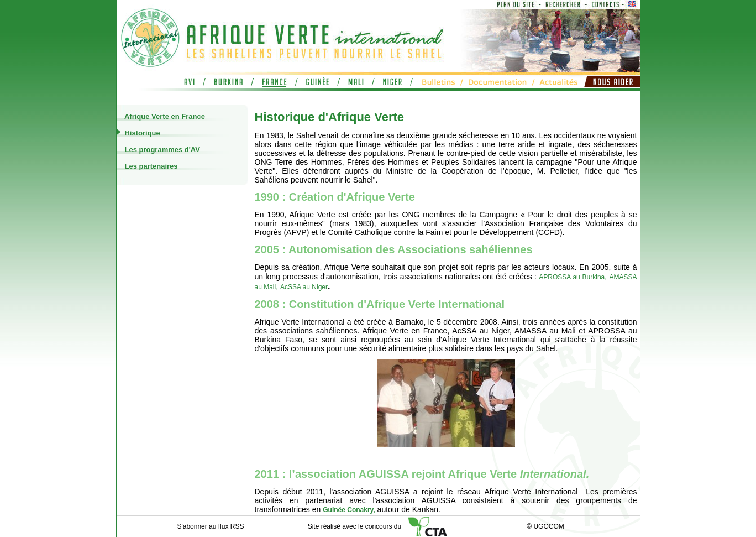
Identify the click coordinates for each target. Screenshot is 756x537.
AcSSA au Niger (304, 287)
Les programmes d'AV (161, 150)
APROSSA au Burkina (572, 277)
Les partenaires (150, 166)
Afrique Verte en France (164, 116)
